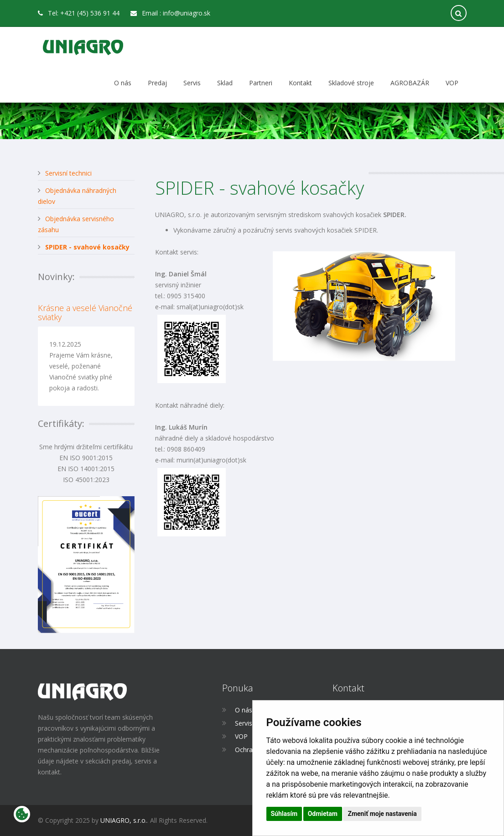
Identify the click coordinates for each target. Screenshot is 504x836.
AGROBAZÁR (410, 83)
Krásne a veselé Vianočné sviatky (85, 312)
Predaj (157, 83)
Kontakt (300, 83)
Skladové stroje (351, 83)
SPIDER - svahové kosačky (87, 247)
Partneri (261, 83)
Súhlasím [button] (284, 814)
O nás (123, 83)
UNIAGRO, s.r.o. (124, 820)
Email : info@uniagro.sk (170, 13)
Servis (192, 83)
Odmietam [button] (323, 814)
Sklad (225, 83)
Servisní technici (68, 173)
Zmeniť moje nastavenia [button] (382, 814)
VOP (452, 83)
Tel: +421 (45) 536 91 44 (79, 13)
